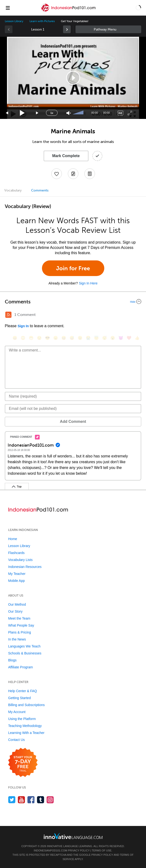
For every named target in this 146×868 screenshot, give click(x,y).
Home (13, 539)
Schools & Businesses (25, 653)
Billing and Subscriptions (26, 705)
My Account (17, 712)
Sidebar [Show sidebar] (108, 29)
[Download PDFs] (90, 174)
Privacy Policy (79, 850)
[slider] (79, 113)
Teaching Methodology (25, 726)
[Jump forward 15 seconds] (37, 113)
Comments (40, 190)
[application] (73, 78)
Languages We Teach (24, 646)
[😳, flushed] (23, 338)
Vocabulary (13, 190)
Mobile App (16, 581)
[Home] (69, 11)
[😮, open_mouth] (113, 338)
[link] (67, 29)
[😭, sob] (88, 338)
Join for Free (73, 268)
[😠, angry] (56, 338)
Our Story (15, 611)
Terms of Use (102, 850)
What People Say (21, 625)
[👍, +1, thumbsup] (137, 338)
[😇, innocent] (96, 338)
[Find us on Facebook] (31, 800)
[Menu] (8, 8)
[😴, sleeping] (105, 338)
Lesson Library (14, 21)
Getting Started (19, 698)
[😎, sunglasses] (47, 338)
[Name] (73, 396)
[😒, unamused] (39, 338)
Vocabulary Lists (20, 560)
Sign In (23, 326)
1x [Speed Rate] (52, 113)
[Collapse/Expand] (73, 302)
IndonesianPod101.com (50, 850)
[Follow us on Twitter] (12, 800)
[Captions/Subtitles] (120, 113)
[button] (138, 8)
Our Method (17, 604)
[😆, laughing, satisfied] (64, 338)
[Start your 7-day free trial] (23, 763)
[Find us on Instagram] (50, 800)
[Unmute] (69, 113)
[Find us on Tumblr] (41, 800)
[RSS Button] (8, 315)
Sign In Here (88, 283)
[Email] (73, 409)
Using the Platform (22, 719)
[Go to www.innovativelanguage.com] (73, 836)
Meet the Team (19, 618)
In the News (17, 639)
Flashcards (16, 553)
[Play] (22, 113)
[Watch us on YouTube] (21, 800)
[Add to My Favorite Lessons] (57, 174)
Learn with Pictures (42, 21)
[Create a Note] (73, 174)
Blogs (12, 660)
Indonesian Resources (25, 567)
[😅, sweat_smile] (72, 338)
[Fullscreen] (130, 113)
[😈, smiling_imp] (121, 338)
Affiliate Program (20, 667)
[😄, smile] (15, 338)
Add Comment (73, 422)
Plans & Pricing (20, 632)
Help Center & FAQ (23, 691)
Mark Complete (66, 156)
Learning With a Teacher (26, 733)
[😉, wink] (80, 338)
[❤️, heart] (129, 338)
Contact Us (16, 740)
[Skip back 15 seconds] (7, 113)
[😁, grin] (31, 338)
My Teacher (17, 574)
